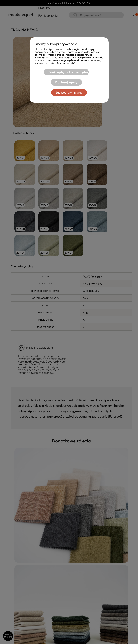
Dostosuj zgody (65, 82)
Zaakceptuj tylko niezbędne (67, 72)
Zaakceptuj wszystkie (69, 92)
